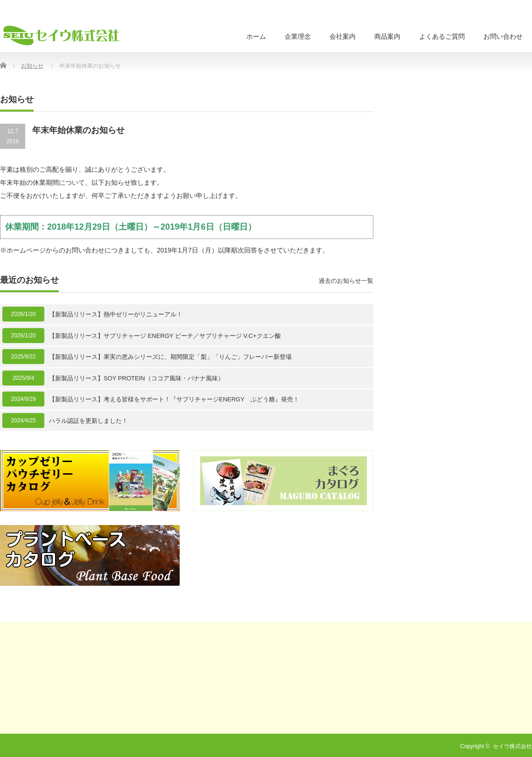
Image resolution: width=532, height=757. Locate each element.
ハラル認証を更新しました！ (88, 421)
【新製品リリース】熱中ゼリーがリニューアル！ (116, 314)
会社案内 (343, 36)
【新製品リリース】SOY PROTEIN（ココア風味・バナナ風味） (136, 378)
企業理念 (298, 36)
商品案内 (387, 36)
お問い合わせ (503, 36)
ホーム (256, 36)
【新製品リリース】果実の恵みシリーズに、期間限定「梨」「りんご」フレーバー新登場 (170, 357)
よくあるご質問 (442, 36)
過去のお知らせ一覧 (346, 281)
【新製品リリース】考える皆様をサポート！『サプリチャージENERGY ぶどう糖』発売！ (174, 399)
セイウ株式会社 (512, 746)
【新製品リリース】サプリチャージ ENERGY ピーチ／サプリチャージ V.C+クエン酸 (165, 336)
